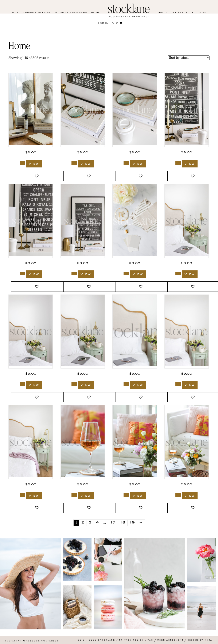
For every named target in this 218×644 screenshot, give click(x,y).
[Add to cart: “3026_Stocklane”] (74, 273)
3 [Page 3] (90, 523)
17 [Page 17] (113, 523)
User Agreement (170, 640)
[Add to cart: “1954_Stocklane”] (22, 384)
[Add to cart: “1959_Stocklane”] (178, 273)
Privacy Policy (131, 640)
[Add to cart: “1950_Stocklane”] (22, 495)
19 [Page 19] (132, 523)
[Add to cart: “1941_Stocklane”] (74, 495)
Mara (208, 640)
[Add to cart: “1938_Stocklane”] (178, 495)
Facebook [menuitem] (32, 641)
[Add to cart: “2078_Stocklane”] (126, 273)
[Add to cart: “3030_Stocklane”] (126, 163)
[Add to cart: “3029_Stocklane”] (178, 163)
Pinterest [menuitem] (50, 641)
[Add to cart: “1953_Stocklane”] (74, 384)
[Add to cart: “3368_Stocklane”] (22, 163)
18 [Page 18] (123, 523)
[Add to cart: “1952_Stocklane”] (126, 384)
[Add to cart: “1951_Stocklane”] (178, 384)
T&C (150, 640)
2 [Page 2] (83, 523)
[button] (37, 176)
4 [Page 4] (97, 523)
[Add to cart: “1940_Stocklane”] (126, 495)
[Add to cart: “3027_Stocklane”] (22, 273)
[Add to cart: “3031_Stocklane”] (74, 163)
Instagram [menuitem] (14, 641)
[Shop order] (189, 58)
